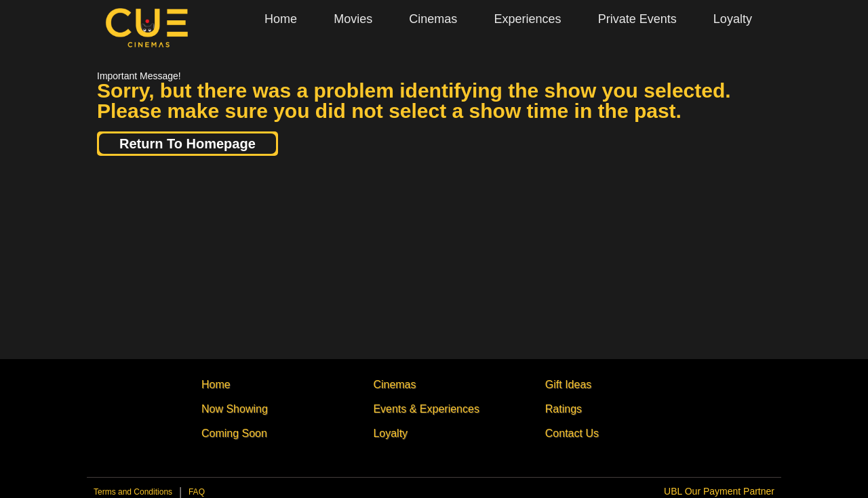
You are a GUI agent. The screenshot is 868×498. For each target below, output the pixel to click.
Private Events (637, 19)
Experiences (527, 19)
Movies (353, 19)
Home (281, 19)
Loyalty (733, 19)
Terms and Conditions (133, 492)
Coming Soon (234, 433)
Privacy (197, 495)
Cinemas (433, 19)
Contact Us (572, 433)
